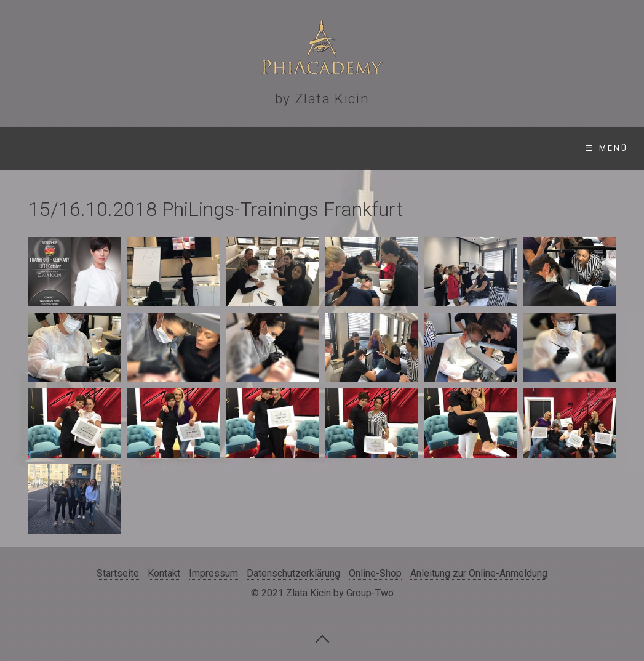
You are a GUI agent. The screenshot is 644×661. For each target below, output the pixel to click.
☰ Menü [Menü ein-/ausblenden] (607, 148)
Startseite (118, 573)
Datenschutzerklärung (293, 573)
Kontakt (164, 573)
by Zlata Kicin (322, 98)
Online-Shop (375, 573)
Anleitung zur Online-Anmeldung (479, 573)
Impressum (213, 573)
